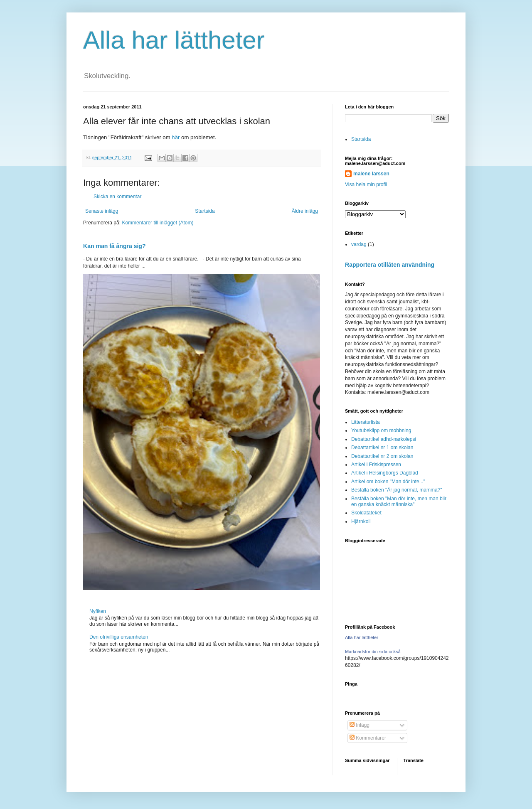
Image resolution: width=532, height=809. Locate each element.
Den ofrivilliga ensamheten (119, 637)
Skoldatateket (366, 513)
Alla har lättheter (174, 40)
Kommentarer (368, 738)
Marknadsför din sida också (373, 652)
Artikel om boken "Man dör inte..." (388, 482)
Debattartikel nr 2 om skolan (382, 456)
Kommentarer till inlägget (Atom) (158, 223)
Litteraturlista (366, 422)
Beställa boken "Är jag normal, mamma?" (397, 490)
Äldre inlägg (305, 211)
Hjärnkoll (361, 521)
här (176, 137)
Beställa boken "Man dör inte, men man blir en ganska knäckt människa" (399, 502)
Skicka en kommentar (117, 197)
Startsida (205, 211)
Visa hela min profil (366, 184)
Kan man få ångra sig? (114, 246)
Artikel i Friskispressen (376, 465)
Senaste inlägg (102, 211)
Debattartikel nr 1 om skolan (382, 448)
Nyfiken (98, 611)
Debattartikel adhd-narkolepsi (384, 439)
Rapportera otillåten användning (390, 265)
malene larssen (371, 174)
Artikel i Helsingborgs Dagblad (385, 473)
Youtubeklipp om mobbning (381, 430)
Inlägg (360, 725)
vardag (359, 244)
